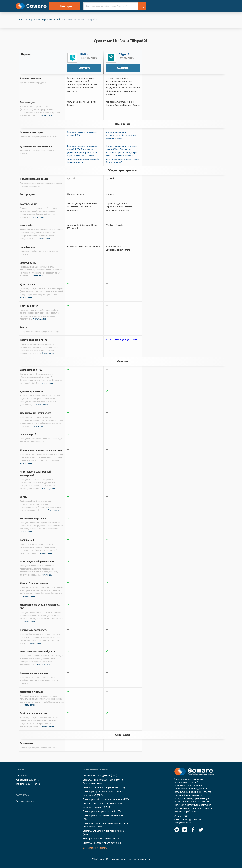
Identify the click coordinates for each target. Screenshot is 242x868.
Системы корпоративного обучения (102, 843)
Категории (63, 6)
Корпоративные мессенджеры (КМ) (102, 839)
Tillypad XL (125, 54)
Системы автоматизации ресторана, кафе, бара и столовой (84, 159)
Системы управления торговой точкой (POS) (103, 833)
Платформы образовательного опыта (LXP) (106, 799)
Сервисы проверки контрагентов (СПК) (104, 787)
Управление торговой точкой (44, 20)
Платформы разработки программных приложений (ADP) (103, 793)
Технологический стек (28, 784)
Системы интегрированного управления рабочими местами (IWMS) (104, 805)
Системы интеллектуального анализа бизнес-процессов (103, 781)
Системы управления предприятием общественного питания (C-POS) (121, 135)
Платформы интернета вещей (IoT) (102, 811)
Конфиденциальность (27, 780)
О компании (22, 775)
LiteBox (84, 54)
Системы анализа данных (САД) (100, 775)
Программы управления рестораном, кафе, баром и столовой (83, 152)
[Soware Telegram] (177, 830)
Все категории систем (95, 848)
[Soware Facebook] (193, 830)
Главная (20, 20)
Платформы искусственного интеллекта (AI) (104, 817)
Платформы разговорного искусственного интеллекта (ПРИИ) (105, 825)
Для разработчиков (26, 801)
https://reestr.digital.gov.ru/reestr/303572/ (127, 339)
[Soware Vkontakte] (185, 830)
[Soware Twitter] (201, 830)
